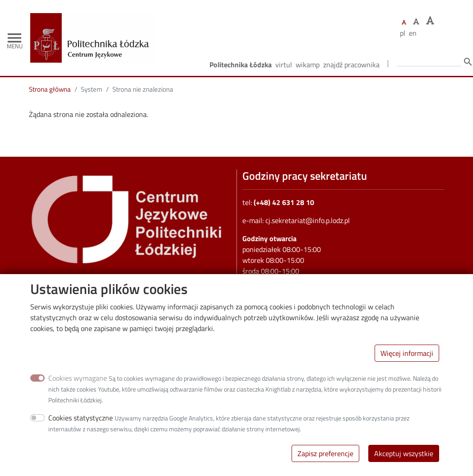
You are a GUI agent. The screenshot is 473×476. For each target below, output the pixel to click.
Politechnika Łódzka (241, 65)
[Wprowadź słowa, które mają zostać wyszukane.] (429, 61)
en (413, 33)
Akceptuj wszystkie (404, 459)
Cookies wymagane (78, 383)
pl (403, 33)
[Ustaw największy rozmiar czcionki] (430, 21)
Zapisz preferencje (325, 459)
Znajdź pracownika (351, 65)
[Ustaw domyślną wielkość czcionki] (404, 22)
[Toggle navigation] (14, 38)
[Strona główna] (96, 20)
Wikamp (308, 65)
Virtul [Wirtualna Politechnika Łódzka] (284, 65)
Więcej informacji (407, 359)
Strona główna (50, 89)
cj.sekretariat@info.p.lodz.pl (308, 220)
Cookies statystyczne (81, 423)
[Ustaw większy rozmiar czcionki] (416, 21)
